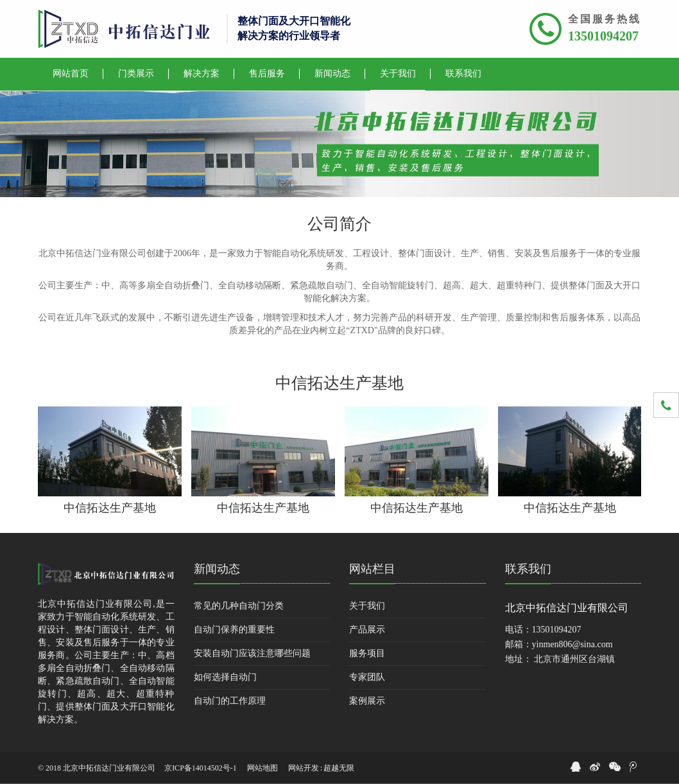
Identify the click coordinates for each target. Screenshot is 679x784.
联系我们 (528, 569)
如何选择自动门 (225, 677)
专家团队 (367, 677)
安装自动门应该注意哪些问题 (252, 653)
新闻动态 (217, 569)
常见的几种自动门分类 (239, 606)
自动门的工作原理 (230, 701)
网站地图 (262, 768)
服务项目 (367, 653)
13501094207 (603, 36)
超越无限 (339, 768)
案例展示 (367, 701)
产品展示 (367, 630)
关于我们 (367, 606)
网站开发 (304, 768)
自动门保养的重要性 (234, 630)
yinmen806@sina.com (572, 644)
